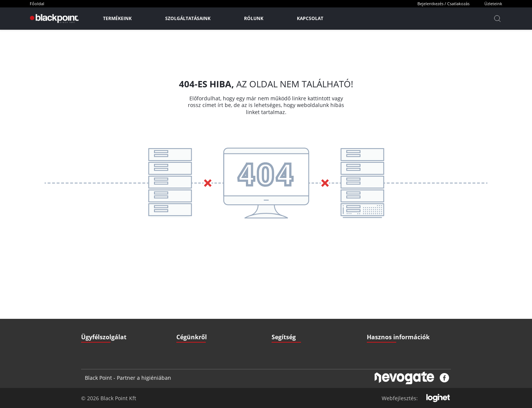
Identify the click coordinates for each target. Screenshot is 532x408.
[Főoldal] (53, 19)
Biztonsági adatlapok (388, 337)
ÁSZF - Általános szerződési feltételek (215, 293)
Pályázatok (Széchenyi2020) (396, 322)
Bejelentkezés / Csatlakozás (443, 4)
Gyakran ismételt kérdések (395, 307)
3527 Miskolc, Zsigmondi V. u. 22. (126, 322)
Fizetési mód (285, 307)
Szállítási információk (294, 293)
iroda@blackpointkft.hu (120, 293)
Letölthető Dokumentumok (394, 293)
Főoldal (37, 4)
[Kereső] (497, 19)
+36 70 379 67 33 (109, 307)
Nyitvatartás (284, 322)
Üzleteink (493, 4)
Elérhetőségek (191, 322)
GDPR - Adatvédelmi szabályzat (209, 307)
